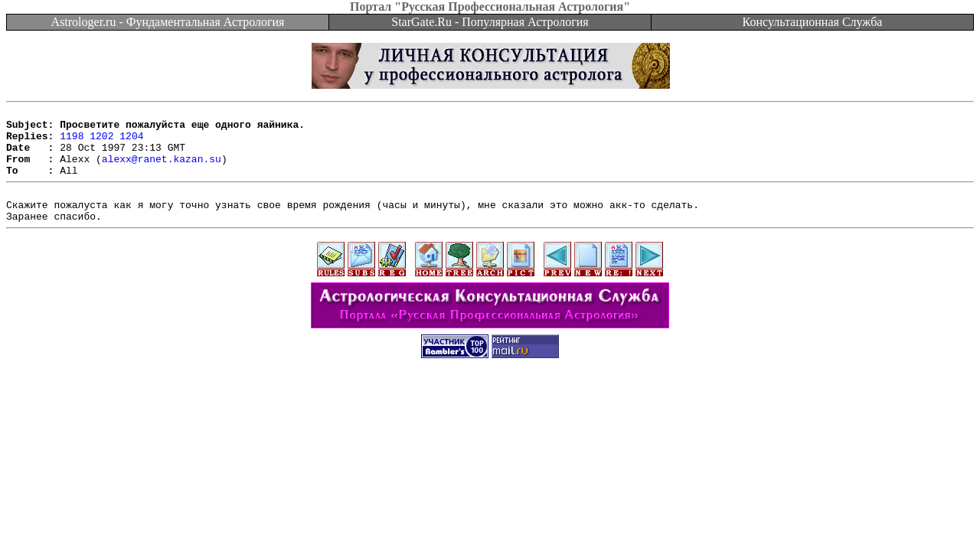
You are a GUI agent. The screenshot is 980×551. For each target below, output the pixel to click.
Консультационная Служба (813, 22)
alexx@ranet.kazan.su (162, 170)
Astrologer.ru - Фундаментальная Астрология (168, 22)
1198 (72, 142)
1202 (101, 142)
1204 (131, 142)
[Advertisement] (490, 424)
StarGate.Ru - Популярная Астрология (490, 22)
